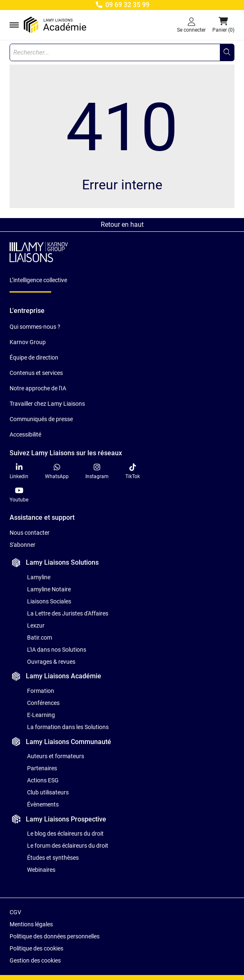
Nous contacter (30, 533)
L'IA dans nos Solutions (57, 650)
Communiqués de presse (41, 419)
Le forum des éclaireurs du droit (68, 846)
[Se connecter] (191, 25)
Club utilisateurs (48, 792)
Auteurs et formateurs (56, 756)
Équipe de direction (34, 357)
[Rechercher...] (227, 52)
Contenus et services (36, 373)
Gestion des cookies (35, 960)
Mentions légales (31, 924)
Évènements (43, 804)
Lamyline (39, 577)
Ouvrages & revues (51, 662)
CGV (15, 912)
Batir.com (40, 638)
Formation (41, 691)
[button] (223, 25)
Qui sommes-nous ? (35, 327)
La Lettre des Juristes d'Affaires (68, 613)
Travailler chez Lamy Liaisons (47, 404)
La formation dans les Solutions (68, 727)
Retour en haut (122, 225)
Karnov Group (28, 342)
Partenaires (42, 768)
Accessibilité (25, 434)
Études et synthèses (53, 858)
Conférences (43, 703)
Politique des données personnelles (55, 936)
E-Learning (41, 715)
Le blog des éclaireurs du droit (65, 834)
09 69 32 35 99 (122, 5)
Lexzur (36, 625)
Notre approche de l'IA (38, 388)
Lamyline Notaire (49, 589)
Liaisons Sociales (49, 601)
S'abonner (22, 545)
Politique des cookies (36, 948)
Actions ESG (43, 780)
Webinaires (41, 870)
